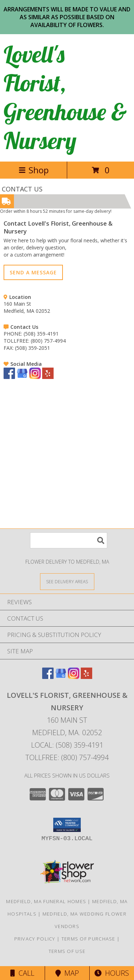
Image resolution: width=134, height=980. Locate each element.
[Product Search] (69, 540)
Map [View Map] (67, 973)
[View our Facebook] (9, 377)
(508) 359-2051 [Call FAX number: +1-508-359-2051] (33, 348)
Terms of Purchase (88, 939)
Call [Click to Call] (22, 973)
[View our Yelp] (48, 377)
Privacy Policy (35, 939)
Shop (34, 170)
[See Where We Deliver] (67, 581)
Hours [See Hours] (112, 973)
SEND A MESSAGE (33, 272)
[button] (67, 825)
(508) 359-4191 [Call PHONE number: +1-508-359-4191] (41, 334)
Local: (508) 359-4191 (67, 745)
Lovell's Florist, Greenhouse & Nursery (65, 97)
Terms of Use (67, 951)
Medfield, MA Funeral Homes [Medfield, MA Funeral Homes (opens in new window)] (46, 901)
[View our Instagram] (35, 377)
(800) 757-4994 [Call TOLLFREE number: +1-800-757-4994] (48, 341)
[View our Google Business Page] (22, 377)
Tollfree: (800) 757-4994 (67, 757)
